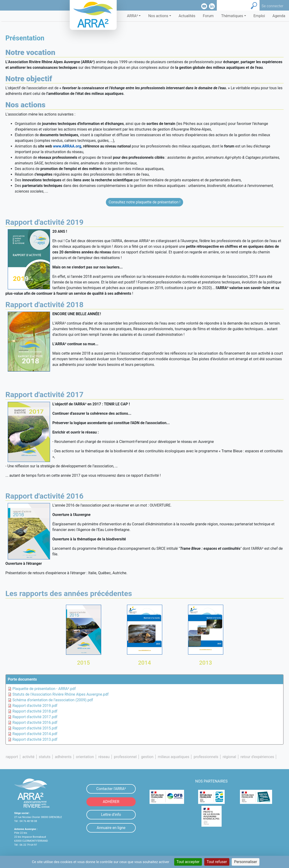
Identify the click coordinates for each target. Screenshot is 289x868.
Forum (208, 16)
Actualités (187, 16)
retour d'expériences (257, 757)
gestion (147, 757)
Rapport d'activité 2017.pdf (35, 717)
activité (28, 757)
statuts (45, 757)
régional (229, 757)
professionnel (125, 757)
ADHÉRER (111, 802)
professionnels (206, 757)
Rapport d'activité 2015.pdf (35, 728)
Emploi (259, 16)
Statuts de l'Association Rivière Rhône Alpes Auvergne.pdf (61, 694)
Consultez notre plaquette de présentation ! (145, 202)
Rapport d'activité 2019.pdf (35, 706)
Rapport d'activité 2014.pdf (35, 734)
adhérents (63, 757)
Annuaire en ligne (111, 828)
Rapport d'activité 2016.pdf (35, 723)
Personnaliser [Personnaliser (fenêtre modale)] (246, 862)
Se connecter (272, 6)
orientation (85, 757)
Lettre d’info (111, 815)
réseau (104, 757)
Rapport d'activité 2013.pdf (35, 739)
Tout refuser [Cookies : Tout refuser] (217, 862)
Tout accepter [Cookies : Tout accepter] (188, 862)
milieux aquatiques (173, 757)
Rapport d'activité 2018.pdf (35, 711)
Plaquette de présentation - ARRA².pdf (44, 689)
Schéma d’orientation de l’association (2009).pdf (53, 700)
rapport (12, 757)
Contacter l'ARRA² (111, 789)
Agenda (279, 16)
